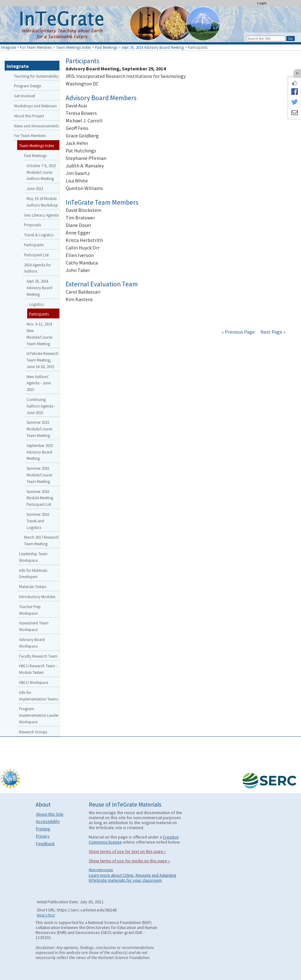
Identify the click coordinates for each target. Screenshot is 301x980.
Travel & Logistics (39, 235)
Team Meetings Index (73, 47)
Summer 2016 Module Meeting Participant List (40, 498)
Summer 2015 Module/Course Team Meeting (39, 429)
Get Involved (25, 96)
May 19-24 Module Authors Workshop (42, 202)
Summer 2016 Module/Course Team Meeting (39, 475)
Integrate (8, 47)
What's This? (46, 915)
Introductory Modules (37, 597)
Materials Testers (33, 587)
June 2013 (35, 188)
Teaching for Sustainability (36, 76)
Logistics (36, 304)
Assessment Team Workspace (34, 626)
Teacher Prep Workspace (30, 610)
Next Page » (272, 332)
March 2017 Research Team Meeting (41, 540)
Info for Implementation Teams (39, 696)
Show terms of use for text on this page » (127, 851)
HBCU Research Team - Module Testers (38, 669)
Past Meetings (106, 47)
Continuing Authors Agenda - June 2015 (41, 406)
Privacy (43, 836)
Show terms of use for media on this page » (129, 861)
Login (262, 3)
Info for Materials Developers (33, 574)
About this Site (50, 814)
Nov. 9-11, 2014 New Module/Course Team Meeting (39, 334)
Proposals (33, 225)
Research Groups (33, 732)
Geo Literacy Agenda (41, 215)
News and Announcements (36, 126)
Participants (34, 245)
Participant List (36, 255)
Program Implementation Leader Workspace (39, 715)
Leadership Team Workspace (33, 557)
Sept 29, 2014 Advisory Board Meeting (153, 47)
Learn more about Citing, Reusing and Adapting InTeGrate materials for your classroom (133, 878)
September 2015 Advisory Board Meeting (40, 452)
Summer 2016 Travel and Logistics (38, 521)
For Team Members (36, 47)
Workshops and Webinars (35, 106)
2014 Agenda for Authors (38, 268)
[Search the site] (266, 38)
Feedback (45, 844)
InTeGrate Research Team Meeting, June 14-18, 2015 (43, 360)
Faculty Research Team (38, 656)
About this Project (29, 116)
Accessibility (48, 821)
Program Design (28, 86)
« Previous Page (238, 332)
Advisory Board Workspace (32, 643)
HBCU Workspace (34, 682)
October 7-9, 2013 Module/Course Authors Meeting (41, 172)
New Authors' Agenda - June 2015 (39, 383)
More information (101, 870)
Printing (43, 829)
